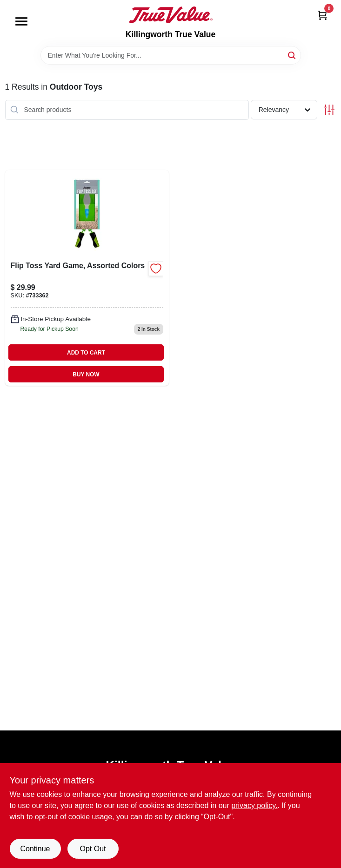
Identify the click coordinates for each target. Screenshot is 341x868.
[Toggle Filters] (329, 110)
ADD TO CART (86, 353)
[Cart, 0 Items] (322, 15)
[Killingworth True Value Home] (171, 15)
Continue (35, 849)
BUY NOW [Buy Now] (86, 375)
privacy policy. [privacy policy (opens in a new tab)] (254, 806)
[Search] (292, 55)
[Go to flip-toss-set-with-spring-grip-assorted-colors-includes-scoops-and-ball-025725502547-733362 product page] (87, 278)
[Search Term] (171, 55)
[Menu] (21, 21)
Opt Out (93, 849)
